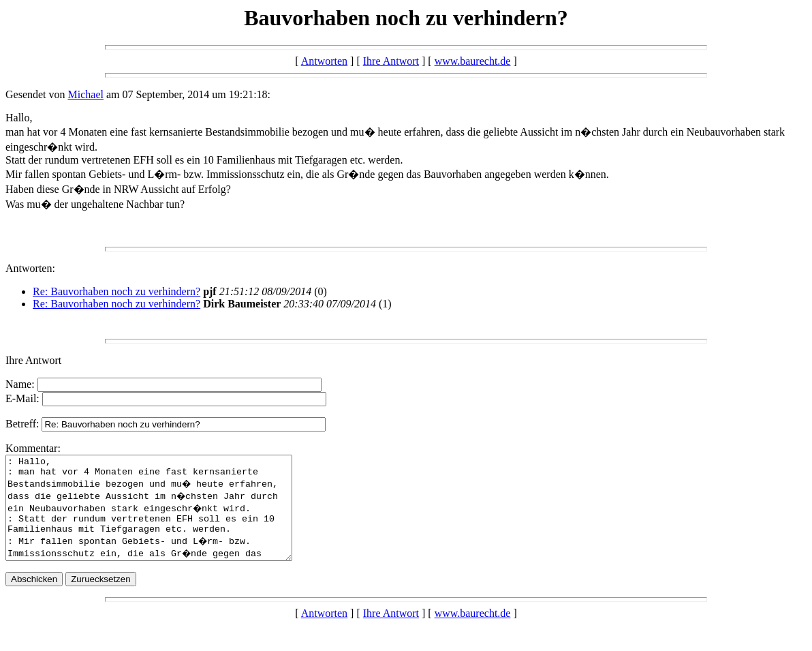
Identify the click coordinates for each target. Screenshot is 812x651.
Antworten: (30, 268)
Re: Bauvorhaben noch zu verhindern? (116, 291)
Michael (86, 94)
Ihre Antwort (391, 61)
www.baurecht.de (473, 61)
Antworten (324, 61)
